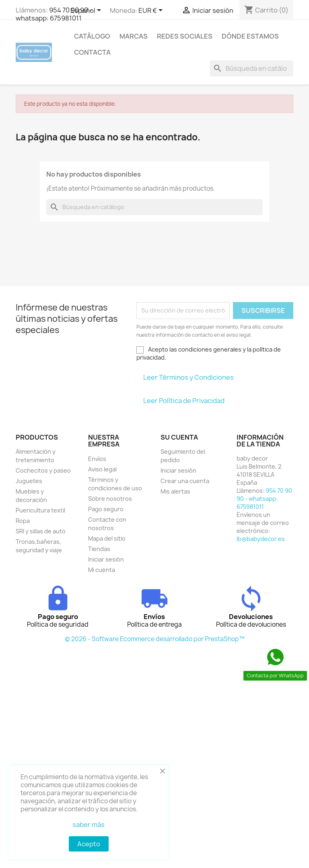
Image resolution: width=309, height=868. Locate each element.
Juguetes (29, 481)
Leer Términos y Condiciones (188, 377)
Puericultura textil (40, 510)
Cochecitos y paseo (43, 470)
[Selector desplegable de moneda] (152, 11)
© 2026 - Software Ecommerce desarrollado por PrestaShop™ (155, 639)
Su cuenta (179, 437)
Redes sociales (185, 36)
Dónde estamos (250, 36)
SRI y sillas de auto (41, 531)
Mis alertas (175, 491)
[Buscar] (251, 68)
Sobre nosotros (110, 499)
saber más (89, 825)
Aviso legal (102, 469)
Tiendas (99, 549)
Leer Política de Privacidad (184, 401)
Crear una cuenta (185, 481)
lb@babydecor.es (261, 539)
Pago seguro (106, 509)
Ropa (23, 521)
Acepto (89, 844)
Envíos (97, 459)
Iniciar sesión (106, 559)
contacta (92, 52)
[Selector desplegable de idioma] (87, 11)
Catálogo (92, 36)
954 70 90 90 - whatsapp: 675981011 (54, 14)
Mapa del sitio (107, 538)
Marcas (134, 36)
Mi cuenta (102, 570)
